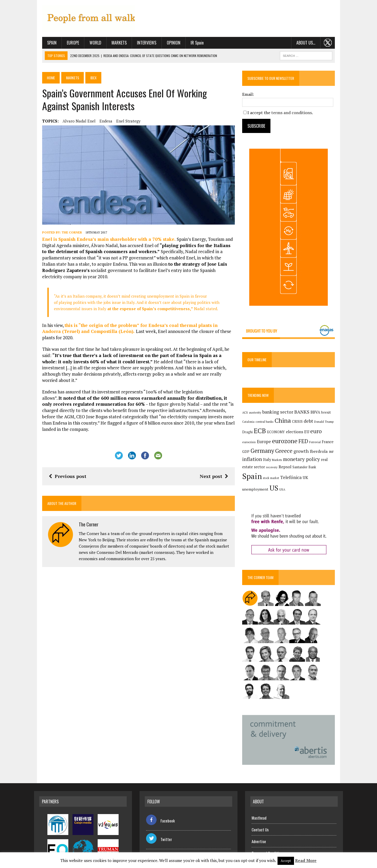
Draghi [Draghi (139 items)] (250, 434)
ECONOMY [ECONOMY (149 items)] (279, 434)
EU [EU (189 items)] (310, 434)
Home (43, 79)
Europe (65, 44)
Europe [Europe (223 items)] (252, 444)
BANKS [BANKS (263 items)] (305, 414)
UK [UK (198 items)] (280, 485)
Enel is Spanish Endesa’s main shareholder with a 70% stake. (101, 246)
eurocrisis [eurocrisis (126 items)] (332, 434)
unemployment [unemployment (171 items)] (297, 485)
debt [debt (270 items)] (311, 423)
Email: (251, 96)
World (87, 44)
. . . (336, 44)
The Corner (64, 239)
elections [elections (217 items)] (297, 434)
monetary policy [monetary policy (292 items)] (304, 461)
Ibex (88, 79)
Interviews (139, 44)
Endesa (98, 122)
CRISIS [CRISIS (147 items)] (300, 424)
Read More (306, 860)
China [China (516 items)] (286, 423)
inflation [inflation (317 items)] (255, 461)
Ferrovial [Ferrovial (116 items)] (303, 444)
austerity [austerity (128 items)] (258, 414)
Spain (44, 44)
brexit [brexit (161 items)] (329, 414)
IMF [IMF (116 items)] (326, 454)
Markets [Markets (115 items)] (280, 462)
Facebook (160, 803)
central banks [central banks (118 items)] (267, 424)
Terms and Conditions (268, 835)
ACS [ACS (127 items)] (248, 414)
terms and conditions (294, 114)
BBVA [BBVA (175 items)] (318, 414)
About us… (314, 44)
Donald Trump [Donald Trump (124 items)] (327, 424)
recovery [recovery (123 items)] (263, 473)
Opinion (165, 44)
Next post (217, 458)
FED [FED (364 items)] (292, 444)
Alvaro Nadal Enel (71, 122)
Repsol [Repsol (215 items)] (276, 473)
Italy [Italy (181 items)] (270, 462)
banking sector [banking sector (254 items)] (281, 414)
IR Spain (189, 44)
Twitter (159, 821)
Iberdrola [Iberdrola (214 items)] (313, 453)
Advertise (259, 824)
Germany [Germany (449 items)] (257, 453)
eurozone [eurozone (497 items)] (273, 443)
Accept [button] (286, 861)
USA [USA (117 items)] (324, 485)
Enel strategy (120, 122)
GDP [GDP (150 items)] (326, 444)
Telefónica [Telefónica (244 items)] (266, 484)
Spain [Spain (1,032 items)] (318, 472)
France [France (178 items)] (316, 444)
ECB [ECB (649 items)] (263, 433)
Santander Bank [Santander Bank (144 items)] (295, 473)
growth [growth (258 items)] (296, 453)
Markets (111, 44)
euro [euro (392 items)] (319, 433)
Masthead (259, 800)
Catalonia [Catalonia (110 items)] (251, 424)
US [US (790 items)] (316, 483)
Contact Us (260, 812)
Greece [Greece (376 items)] (278, 453)
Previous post (59, 458)
